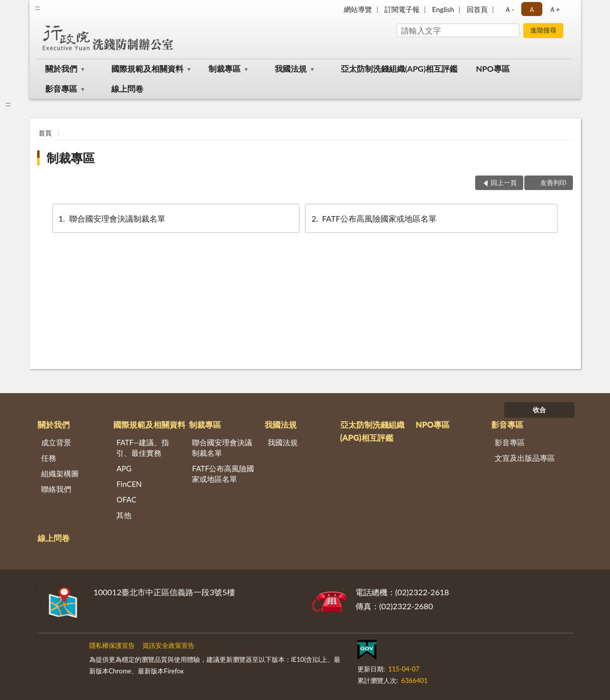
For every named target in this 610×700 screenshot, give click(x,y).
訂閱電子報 (402, 9)
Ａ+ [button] (554, 9)
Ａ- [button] (509, 9)
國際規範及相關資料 (147, 68)
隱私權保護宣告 (112, 645)
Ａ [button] (532, 9)
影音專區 (61, 89)
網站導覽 (358, 9)
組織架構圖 (60, 473)
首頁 (45, 133)
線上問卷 (127, 89)
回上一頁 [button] (504, 183)
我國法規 (291, 68)
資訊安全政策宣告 (168, 645)
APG (124, 468)
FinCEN (129, 484)
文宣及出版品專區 (525, 458)
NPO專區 (492, 68)
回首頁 (477, 9)
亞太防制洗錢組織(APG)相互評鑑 (399, 68)
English (443, 9)
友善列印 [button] (553, 183)
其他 (124, 515)
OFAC (126, 499)
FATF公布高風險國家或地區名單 (373, 218)
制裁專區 (225, 68)
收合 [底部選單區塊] (539, 410)
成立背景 (56, 442)
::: (38, 8)
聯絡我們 (56, 489)
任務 (49, 458)
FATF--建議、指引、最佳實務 (143, 448)
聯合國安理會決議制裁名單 (111, 218)
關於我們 (61, 68)
